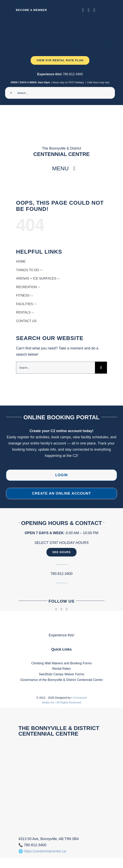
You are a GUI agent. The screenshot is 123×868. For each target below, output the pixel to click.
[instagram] (89, 10)
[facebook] (83, 10)
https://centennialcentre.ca (45, 851)
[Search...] (60, 93)
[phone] (94, 10)
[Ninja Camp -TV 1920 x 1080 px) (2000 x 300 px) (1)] (60, 19)
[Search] (11, 93)
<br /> (61, 785)
